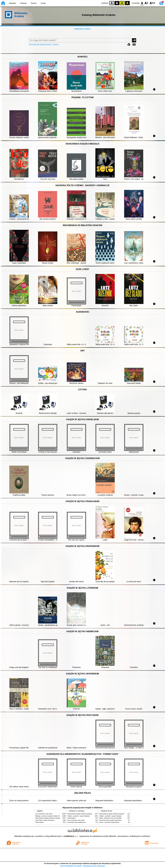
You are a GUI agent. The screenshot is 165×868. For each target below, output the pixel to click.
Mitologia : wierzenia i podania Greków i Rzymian (50, 816)
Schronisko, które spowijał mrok (77, 822)
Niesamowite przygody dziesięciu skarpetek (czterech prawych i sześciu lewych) (59, 818)
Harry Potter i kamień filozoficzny (45, 820)
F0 (142, 3)
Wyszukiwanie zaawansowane (40, 44)
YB (122, 3)
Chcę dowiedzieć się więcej (71, 866)
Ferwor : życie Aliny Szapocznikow (109, 822)
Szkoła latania (40, 822)
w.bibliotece (70, 836)
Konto (43, 3)
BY (127, 3)
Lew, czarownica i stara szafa (44, 814)
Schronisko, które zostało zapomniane (110, 820)
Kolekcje (55, 44)
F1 (147, 3)
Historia (23, 3)
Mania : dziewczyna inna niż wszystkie (110, 818)
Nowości (13, 3)
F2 (152, 3)
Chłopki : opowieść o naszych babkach (79, 816)
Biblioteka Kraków (83, 29)
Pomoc (34, 3)
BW (117, 3)
